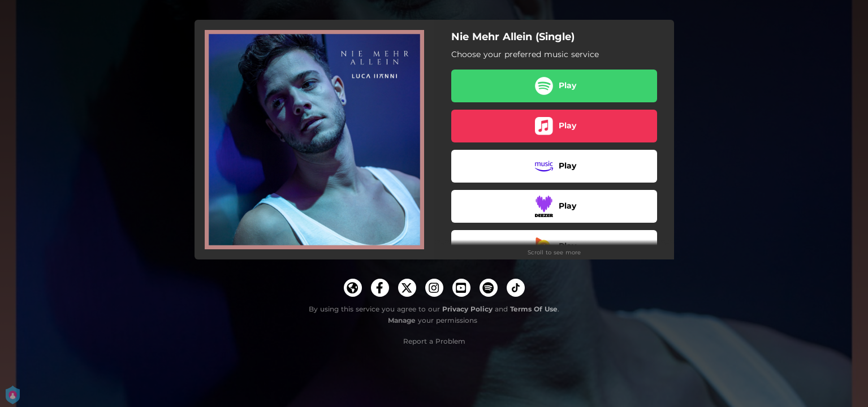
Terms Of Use (534, 309)
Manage (402, 320)
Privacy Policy (467, 309)
